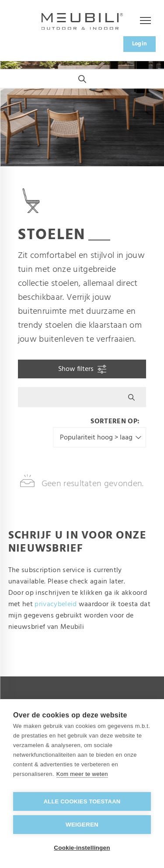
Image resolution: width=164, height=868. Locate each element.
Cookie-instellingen (82, 848)
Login (140, 44)
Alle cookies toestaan (82, 801)
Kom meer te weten (82, 774)
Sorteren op (114, 422)
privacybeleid (56, 604)
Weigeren (82, 825)
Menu (141, 21)
